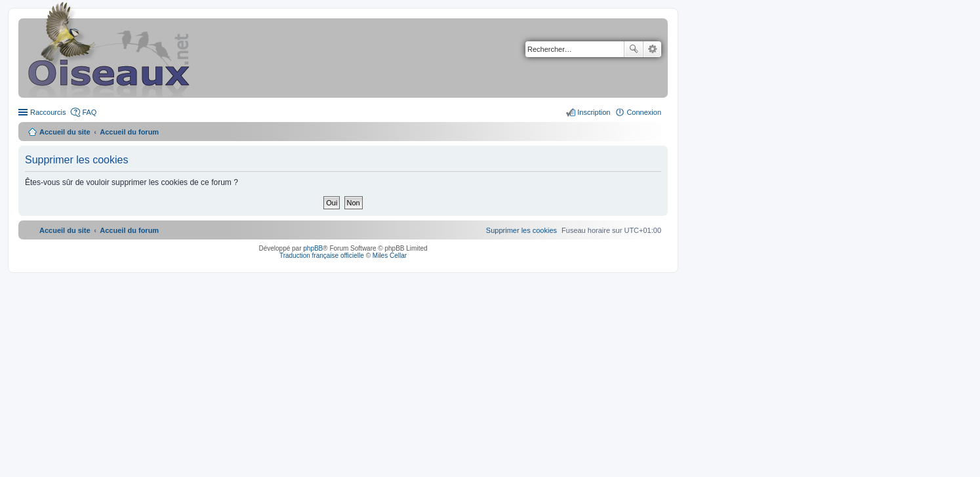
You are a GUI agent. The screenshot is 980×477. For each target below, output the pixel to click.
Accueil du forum (129, 132)
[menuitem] (521, 230)
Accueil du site (65, 132)
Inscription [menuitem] (594, 112)
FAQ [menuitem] (89, 112)
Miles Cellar (390, 256)
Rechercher (634, 49)
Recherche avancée (652, 49)
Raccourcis (48, 112)
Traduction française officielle (322, 256)
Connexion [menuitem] (644, 112)
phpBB (313, 248)
